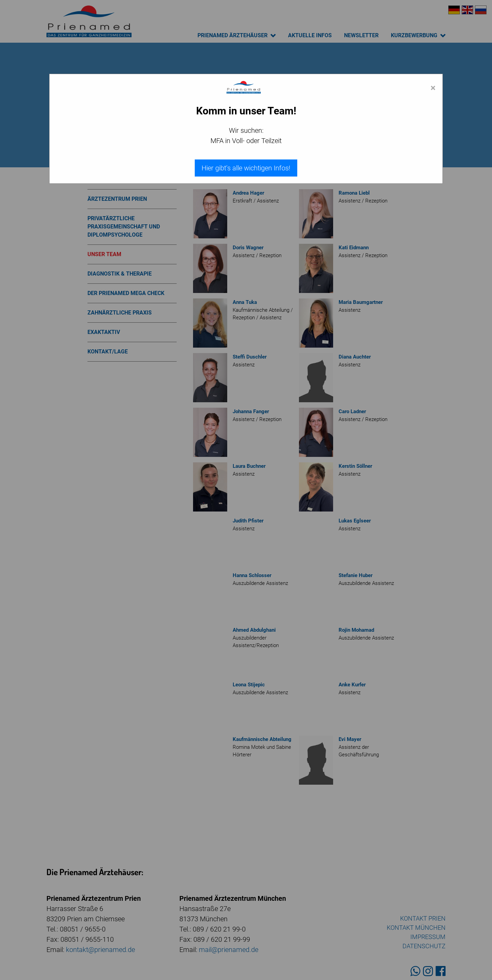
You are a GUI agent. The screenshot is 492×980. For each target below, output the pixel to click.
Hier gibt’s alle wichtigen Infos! (246, 168)
